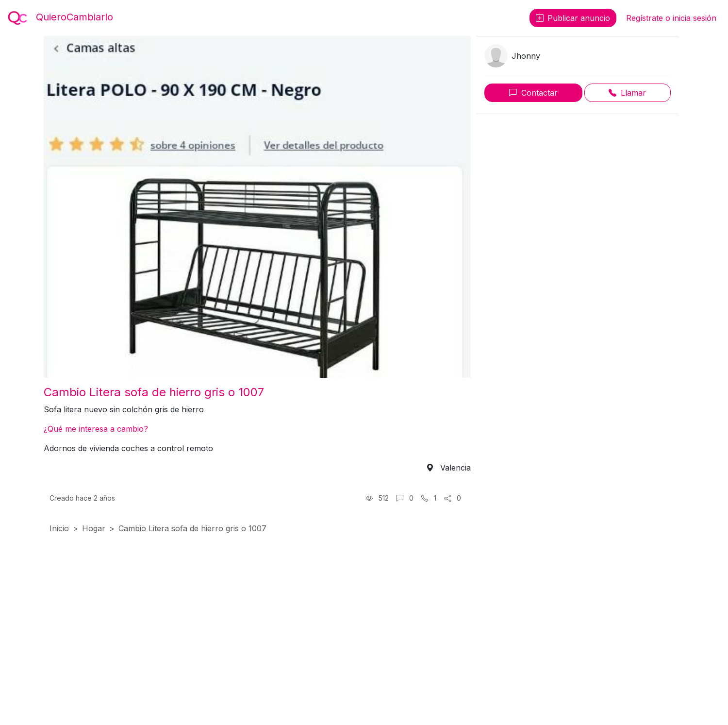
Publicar (573, 18)
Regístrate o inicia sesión (671, 18)
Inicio (59, 528)
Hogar (94, 528)
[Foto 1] (257, 364)
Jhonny (526, 56)
